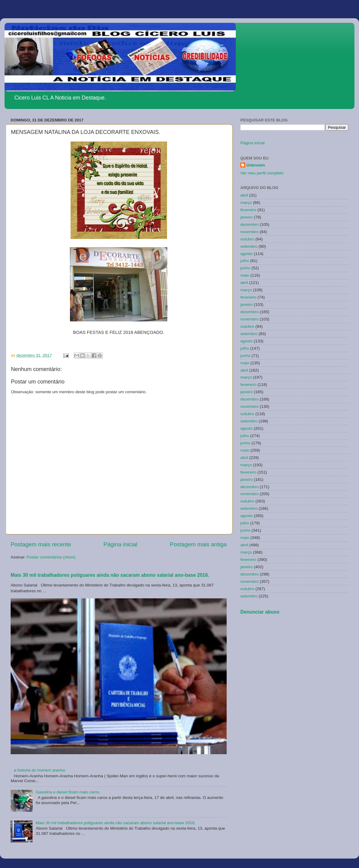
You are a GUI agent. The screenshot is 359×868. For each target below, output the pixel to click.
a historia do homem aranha (39, 770)
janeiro (247, 217)
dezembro (249, 224)
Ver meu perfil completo (262, 173)
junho (245, 268)
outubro (247, 239)
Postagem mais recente (41, 544)
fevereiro (248, 210)
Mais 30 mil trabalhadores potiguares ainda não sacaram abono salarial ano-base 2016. (110, 575)
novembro (249, 232)
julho (245, 261)
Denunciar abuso (260, 612)
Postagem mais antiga (198, 544)
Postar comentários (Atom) (51, 557)
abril (244, 195)
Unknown (256, 165)
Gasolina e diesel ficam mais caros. (68, 792)
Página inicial (120, 544)
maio (245, 275)
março (246, 203)
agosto (247, 254)
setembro (249, 246)
